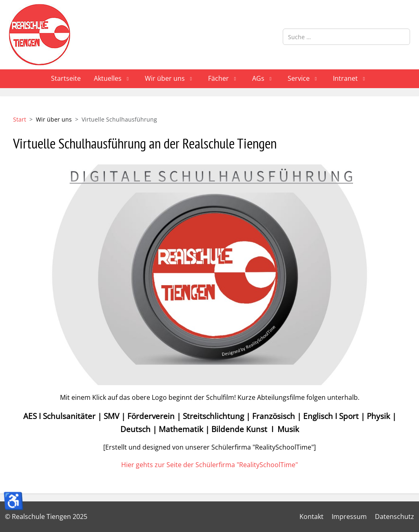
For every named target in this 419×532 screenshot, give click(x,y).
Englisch (318, 416)
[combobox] (346, 37)
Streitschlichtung (213, 416)
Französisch (274, 416)
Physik (378, 416)
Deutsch (135, 429)
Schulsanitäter (69, 416)
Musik (288, 429)
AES (30, 416)
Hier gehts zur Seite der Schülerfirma (209, 465)
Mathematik (181, 429)
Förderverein (151, 416)
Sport (349, 416)
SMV (111, 416)
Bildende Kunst (239, 429)
